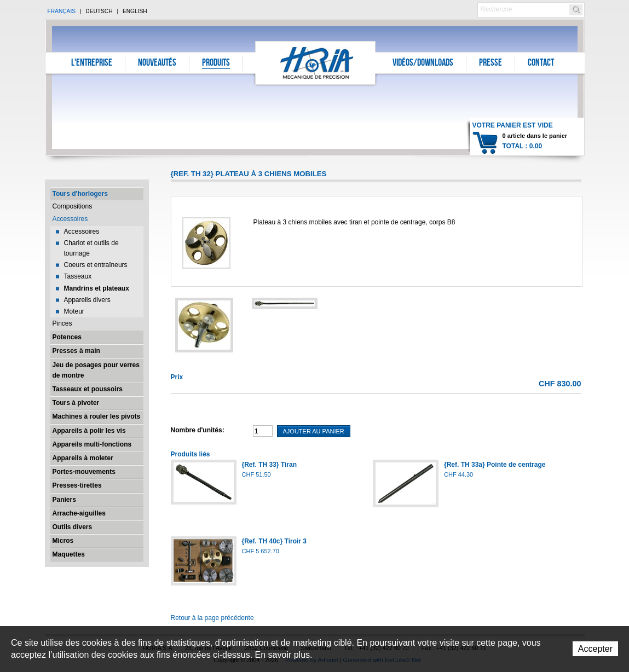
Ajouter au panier (314, 431)
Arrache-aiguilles (79, 513)
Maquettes (69, 554)
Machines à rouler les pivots (97, 416)
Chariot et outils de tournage (91, 248)
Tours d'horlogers (80, 194)
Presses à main (76, 351)
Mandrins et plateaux (97, 288)
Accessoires (70, 219)
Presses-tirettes (77, 485)
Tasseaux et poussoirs (88, 389)
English (135, 11)
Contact (541, 63)
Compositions (73, 206)
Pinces (62, 323)
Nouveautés (157, 63)
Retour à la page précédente (212, 618)
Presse (490, 63)
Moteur (74, 311)
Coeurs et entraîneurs (96, 265)
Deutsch (99, 11)
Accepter (595, 649)
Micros (63, 541)
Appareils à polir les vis (89, 431)
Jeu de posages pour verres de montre (96, 370)
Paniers (64, 500)
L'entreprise (92, 63)
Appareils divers (87, 300)
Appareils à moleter (83, 458)
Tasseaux (78, 276)
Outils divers (73, 527)
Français (62, 11)
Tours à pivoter (76, 403)
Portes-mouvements (84, 472)
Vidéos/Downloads (423, 63)
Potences (67, 337)
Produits (216, 63)
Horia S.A (316, 63)
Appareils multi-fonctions (92, 444)
